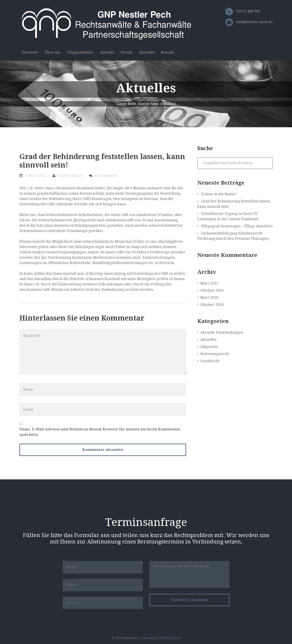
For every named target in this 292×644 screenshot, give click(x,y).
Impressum (148, 638)
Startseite (30, 52)
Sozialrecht (210, 361)
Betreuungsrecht (215, 354)
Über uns (52, 52)
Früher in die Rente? (219, 194)
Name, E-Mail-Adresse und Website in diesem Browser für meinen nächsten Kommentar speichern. (100, 432)
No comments (106, 176)
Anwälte (107, 52)
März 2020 (209, 298)
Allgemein (209, 347)
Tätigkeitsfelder (80, 52)
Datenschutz (171, 638)
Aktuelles (147, 52)
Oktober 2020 (212, 290)
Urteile (127, 52)
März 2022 (209, 283)
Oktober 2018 (212, 305)
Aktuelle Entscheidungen (222, 332)
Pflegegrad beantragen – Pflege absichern (237, 226)
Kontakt (168, 52)
